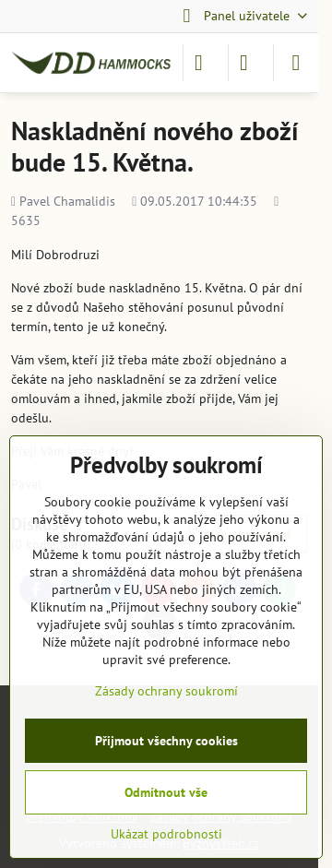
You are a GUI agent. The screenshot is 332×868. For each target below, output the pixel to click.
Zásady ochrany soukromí (166, 691)
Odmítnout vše (166, 792)
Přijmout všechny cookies (166, 741)
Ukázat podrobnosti (166, 834)
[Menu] (296, 63)
